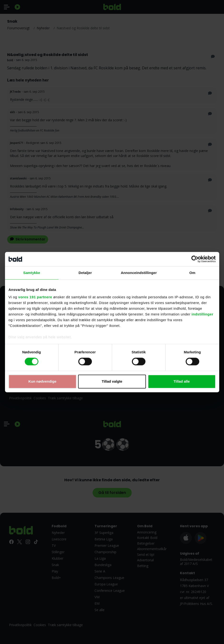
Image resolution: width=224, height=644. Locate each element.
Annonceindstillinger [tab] (139, 273)
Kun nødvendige (42, 381)
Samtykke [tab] (32, 273)
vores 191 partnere (35, 297)
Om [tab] (192, 273)
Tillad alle (182, 381)
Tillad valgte (112, 381)
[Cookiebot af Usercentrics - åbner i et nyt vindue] (195, 259)
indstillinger (203, 314)
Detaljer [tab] (85, 273)
